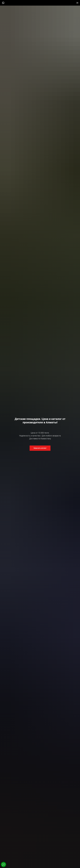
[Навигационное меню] (77, 3)
